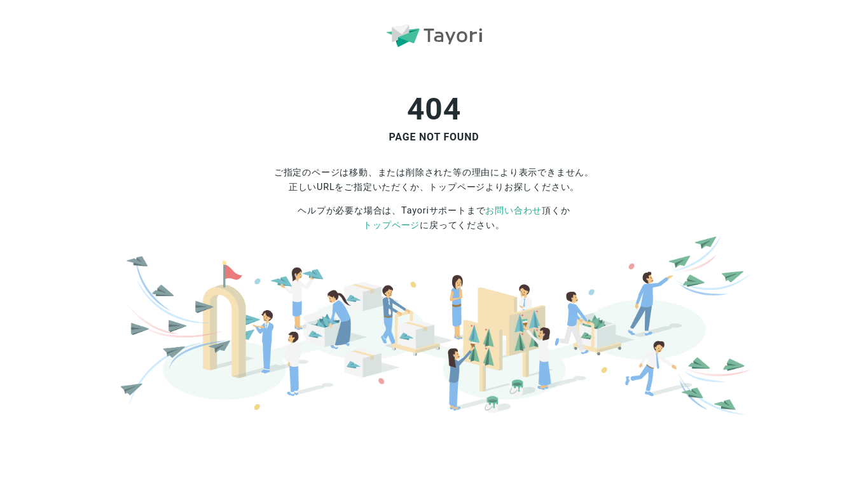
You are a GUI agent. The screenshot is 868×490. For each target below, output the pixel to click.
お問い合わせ (513, 211)
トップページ (391, 225)
